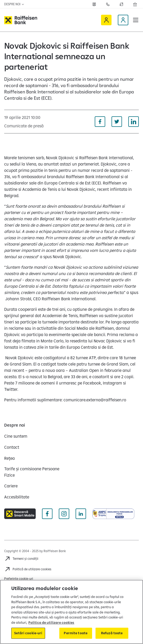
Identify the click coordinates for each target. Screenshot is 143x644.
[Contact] (12, 447)
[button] (136, 20)
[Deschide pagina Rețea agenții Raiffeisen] (135, 4)
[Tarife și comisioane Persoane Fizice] (36, 472)
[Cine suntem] (16, 436)
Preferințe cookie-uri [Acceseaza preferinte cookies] (19, 579)
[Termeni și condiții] (21, 559)
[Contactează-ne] (108, 4)
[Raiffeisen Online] (106, 20)
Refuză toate (112, 633)
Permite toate (76, 633)
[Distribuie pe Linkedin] (134, 122)
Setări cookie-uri (28, 633)
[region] (71, 612)
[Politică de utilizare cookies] (28, 569)
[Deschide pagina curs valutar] (121, 4)
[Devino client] (123, 20)
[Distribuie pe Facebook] (100, 122)
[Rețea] (94, 4)
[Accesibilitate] (17, 497)
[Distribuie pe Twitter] (117, 122)
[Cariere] (11, 486)
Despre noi (14, 4)
